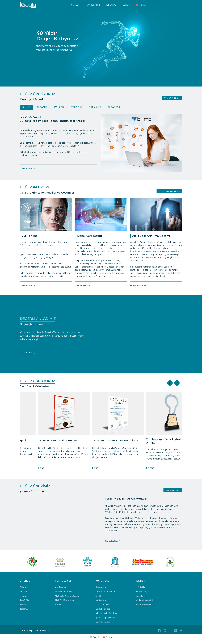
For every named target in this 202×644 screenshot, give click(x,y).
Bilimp (23, 587)
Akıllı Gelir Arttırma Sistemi (67, 596)
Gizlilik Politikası (103, 605)
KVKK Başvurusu (144, 605)
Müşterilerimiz (102, 600)
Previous (170, 383)
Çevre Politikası (103, 622)
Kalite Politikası (103, 609)
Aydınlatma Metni (144, 600)
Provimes (24, 596)
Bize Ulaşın (141, 596)
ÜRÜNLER (76, 5)
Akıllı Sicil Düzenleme (65, 600)
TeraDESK (24, 600)
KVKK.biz (24, 592)
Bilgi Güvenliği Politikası (106, 613)
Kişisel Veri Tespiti (63, 592)
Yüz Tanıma (60, 587)
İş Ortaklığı (141, 587)
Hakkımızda (101, 587)
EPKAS (58, 605)
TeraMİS (24, 605)
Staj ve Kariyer (143, 592)
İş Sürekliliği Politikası (105, 618)
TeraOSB (24, 609)
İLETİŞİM (128, 5)
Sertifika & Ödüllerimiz (106, 592)
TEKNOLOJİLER (94, 5)
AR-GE (98, 596)
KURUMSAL (112, 5)
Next (177, 383)
